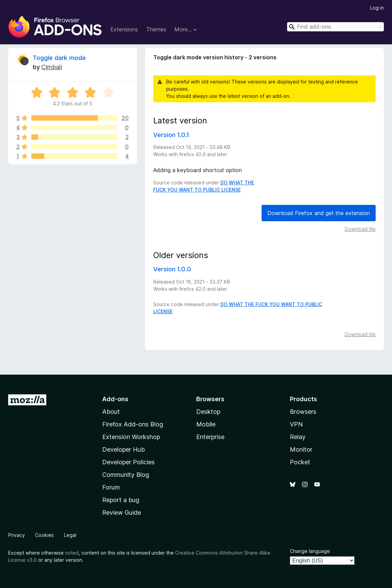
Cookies (44, 535)
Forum (111, 487)
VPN (296, 424)
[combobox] (335, 27)
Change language (310, 551)
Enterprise (210, 437)
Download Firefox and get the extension (319, 213)
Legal (70, 535)
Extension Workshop (131, 437)
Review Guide (122, 512)
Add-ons (115, 399)
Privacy (17, 535)
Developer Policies (128, 462)
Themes (156, 29)
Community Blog (126, 475)
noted (72, 553)
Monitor (301, 449)
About (111, 412)
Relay (298, 437)
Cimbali (52, 67)
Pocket (300, 462)
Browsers (303, 412)
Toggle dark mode (59, 58)
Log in (377, 8)
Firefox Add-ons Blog (133, 424)
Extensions (124, 29)
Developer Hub (123, 449)
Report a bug (121, 500)
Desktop (208, 412)
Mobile (206, 424)
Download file (360, 229)
